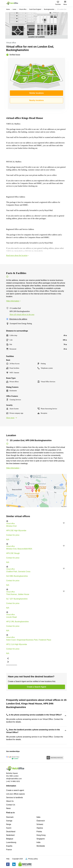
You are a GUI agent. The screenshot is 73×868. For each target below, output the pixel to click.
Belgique (10, 839)
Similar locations (36, 93)
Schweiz (40, 824)
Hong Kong (41, 835)
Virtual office (23, 9)
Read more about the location (18, 255)
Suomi (9, 828)
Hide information (14, 301)
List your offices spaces (15, 794)
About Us (10, 801)
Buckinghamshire (49, 9)
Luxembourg (11, 842)
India (38, 842)
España (9, 846)
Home (8, 9)
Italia (38, 817)
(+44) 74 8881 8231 (13, 781)
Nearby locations (37, 100)
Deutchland (11, 832)
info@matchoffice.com (14, 779)
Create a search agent (15, 790)
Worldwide (41, 846)
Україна (40, 828)
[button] (36, 521)
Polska (39, 832)
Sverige (9, 821)
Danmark (10, 817)
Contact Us (11, 805)
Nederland (10, 835)
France (9, 850)
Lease (14, 9)
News (8, 808)
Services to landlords (15, 798)
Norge (9, 824)
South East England (35, 9)
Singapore (41, 839)
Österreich (41, 821)
